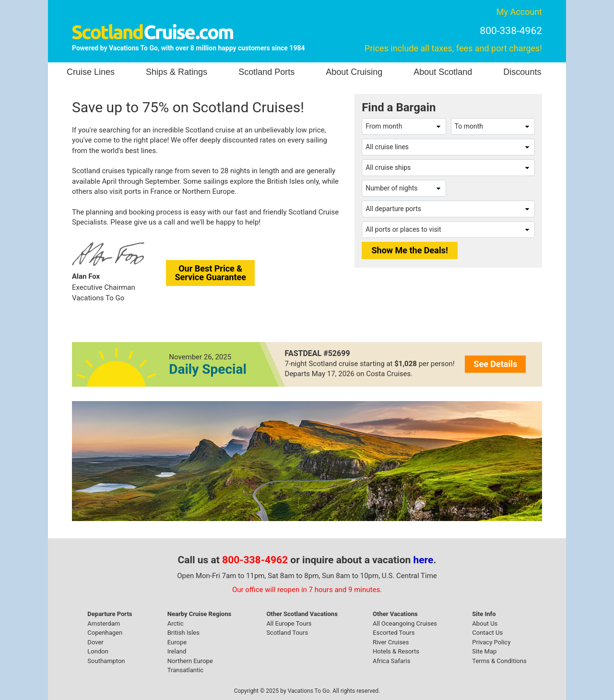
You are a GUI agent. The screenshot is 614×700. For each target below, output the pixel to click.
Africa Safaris (391, 661)
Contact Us (487, 633)
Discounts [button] (522, 72)
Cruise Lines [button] (91, 72)
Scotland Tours (287, 633)
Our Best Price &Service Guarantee (210, 273)
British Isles (183, 633)
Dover (95, 642)
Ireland (177, 651)
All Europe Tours (289, 623)
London (98, 651)
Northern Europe (190, 661)
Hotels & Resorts (396, 651)
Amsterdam (104, 623)
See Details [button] (495, 364)
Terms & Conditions (499, 661)
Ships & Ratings (177, 72)
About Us (485, 623)
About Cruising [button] (354, 72)
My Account (519, 12)
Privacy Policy (491, 642)
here (424, 560)
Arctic (176, 623)
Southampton (106, 661)
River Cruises (391, 642)
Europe (177, 642)
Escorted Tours (394, 633)
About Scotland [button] (443, 72)
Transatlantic (185, 670)
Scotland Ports (266, 72)
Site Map (484, 651)
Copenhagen (105, 633)
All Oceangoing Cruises (405, 623)
